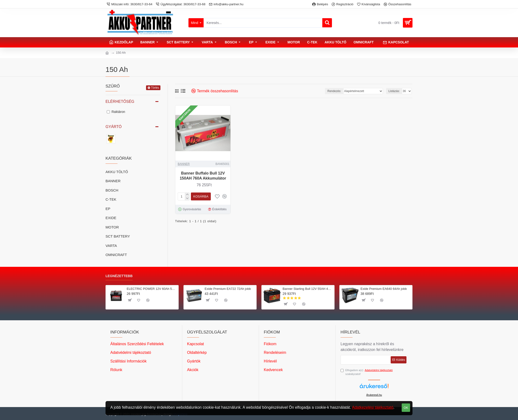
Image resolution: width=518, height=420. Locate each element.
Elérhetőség (120, 102)
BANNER (184, 164)
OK (406, 408)
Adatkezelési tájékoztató (373, 407)
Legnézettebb (119, 276)
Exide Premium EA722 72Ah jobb (228, 289)
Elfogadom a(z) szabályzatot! (367, 372)
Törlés (155, 88)
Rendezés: (334, 91)
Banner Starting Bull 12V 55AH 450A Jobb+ (308, 289)
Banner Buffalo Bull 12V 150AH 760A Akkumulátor (203, 176)
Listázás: (394, 91)
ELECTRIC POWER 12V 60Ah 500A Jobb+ (152, 289)
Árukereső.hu (374, 395)
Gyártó (114, 127)
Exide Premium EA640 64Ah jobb (384, 289)
